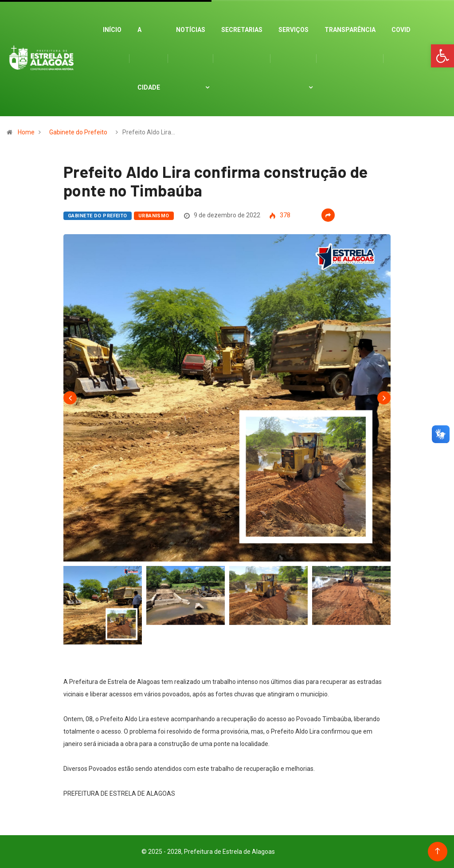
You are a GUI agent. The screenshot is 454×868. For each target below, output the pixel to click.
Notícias (191, 30)
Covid (401, 30)
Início (112, 30)
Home (26, 132)
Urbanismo (154, 216)
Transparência (350, 30)
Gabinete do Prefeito (78, 132)
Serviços (294, 30)
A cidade (149, 59)
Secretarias (242, 30)
